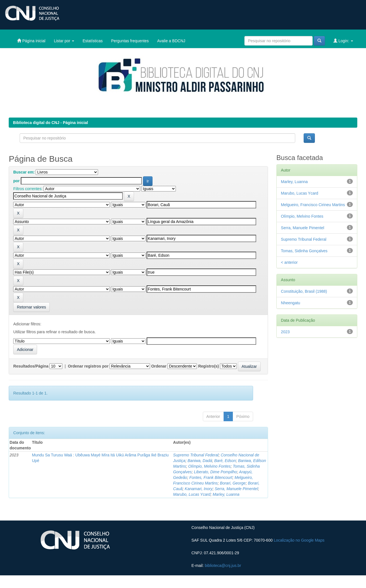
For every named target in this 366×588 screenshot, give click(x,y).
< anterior (289, 262)
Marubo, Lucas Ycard (192, 494)
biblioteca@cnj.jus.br (223, 566)
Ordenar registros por (88, 366)
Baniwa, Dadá (200, 461)
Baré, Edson (225, 461)
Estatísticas (93, 41)
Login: (343, 41)
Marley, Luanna (226, 494)
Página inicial (31, 41)
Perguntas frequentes (130, 41)
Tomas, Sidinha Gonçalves (304, 251)
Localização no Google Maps (299, 540)
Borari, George (233, 483)
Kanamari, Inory (199, 489)
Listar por (64, 41)
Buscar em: (24, 172)
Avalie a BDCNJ (171, 41)
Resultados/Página (31, 366)
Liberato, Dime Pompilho (215, 472)
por (16, 181)
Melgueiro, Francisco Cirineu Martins (313, 205)
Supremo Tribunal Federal (196, 455)
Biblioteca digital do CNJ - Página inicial (50, 123)
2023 (285, 332)
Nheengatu (291, 303)
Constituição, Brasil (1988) (304, 291)
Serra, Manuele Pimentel (236, 489)
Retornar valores (31, 307)
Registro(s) (208, 366)
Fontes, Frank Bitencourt (211, 477)
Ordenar (159, 366)
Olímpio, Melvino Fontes (209, 466)
